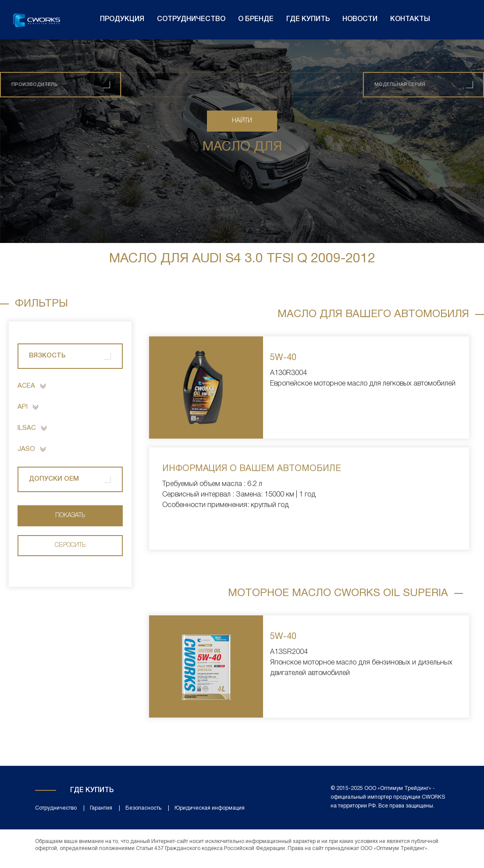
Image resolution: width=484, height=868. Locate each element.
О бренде (256, 19)
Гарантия (101, 808)
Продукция (122, 19)
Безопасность (143, 808)
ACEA (26, 386)
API (23, 407)
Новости (360, 19)
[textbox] (35, 85)
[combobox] (60, 85)
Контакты (410, 19)
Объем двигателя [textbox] (278, 85)
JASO (26, 449)
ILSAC (27, 428)
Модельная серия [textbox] (400, 85)
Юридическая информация (210, 808)
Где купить (308, 19)
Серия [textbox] (141, 85)
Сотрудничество (191, 19)
